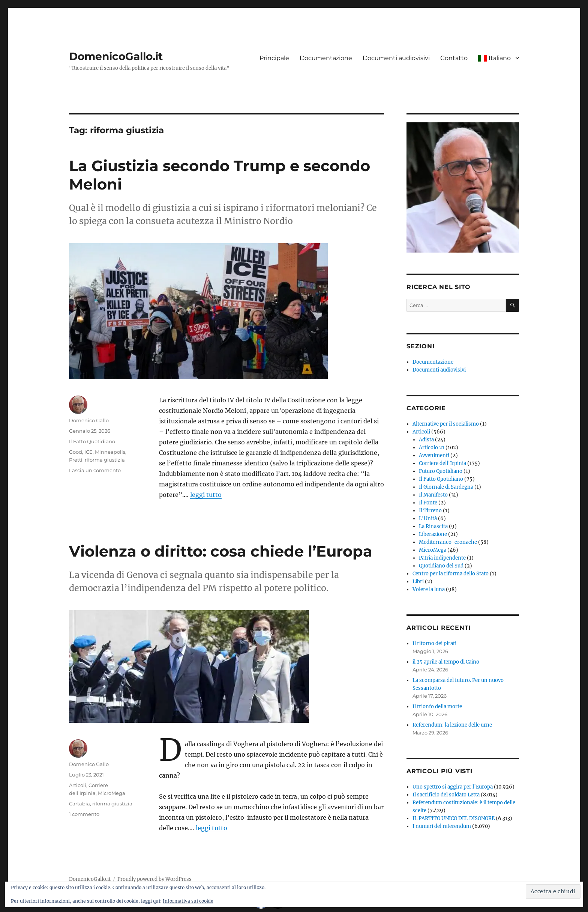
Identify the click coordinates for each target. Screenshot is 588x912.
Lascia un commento (95, 470)
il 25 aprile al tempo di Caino (446, 662)
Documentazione (326, 58)
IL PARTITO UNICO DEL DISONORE (454, 818)
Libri (418, 582)
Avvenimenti (434, 455)
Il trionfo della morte (437, 707)
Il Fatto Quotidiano (92, 441)
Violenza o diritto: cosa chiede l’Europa (221, 551)
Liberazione (433, 534)
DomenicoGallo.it (116, 56)
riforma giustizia (105, 460)
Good (76, 452)
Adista (426, 440)
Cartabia (79, 804)
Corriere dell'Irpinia (442, 463)
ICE (88, 452)
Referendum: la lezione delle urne (452, 725)
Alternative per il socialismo (446, 424)
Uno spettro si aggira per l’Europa (453, 787)
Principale (274, 58)
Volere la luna (429, 589)
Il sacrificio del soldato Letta (446, 795)
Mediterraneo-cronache (448, 542)
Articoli (78, 785)
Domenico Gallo (89, 420)
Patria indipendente (442, 558)
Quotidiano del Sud (441, 566)
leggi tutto (206, 495)
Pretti (76, 460)
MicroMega (112, 793)
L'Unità (428, 518)
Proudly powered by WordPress (154, 879)
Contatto (454, 58)
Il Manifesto (433, 495)
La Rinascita (433, 526)
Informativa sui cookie (188, 901)
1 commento (84, 814)
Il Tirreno (430, 511)
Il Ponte (428, 503)
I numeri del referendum (442, 826)
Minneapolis (110, 452)
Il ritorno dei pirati (434, 643)
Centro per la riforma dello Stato (451, 574)
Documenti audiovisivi (396, 58)
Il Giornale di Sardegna (446, 487)
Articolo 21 (432, 448)
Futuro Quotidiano (441, 471)
